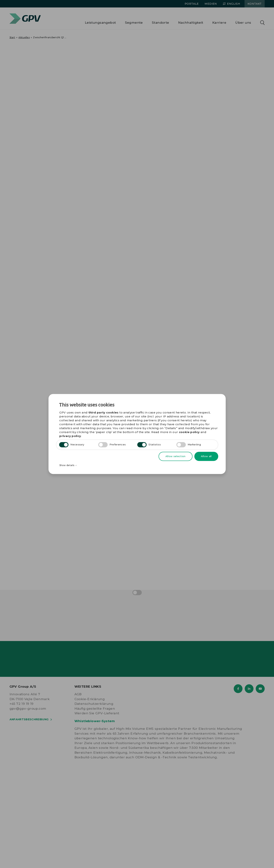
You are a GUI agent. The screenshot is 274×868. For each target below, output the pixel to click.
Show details (68, 466)
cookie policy (189, 432)
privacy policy (70, 436)
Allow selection (176, 456)
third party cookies (104, 413)
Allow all (206, 456)
